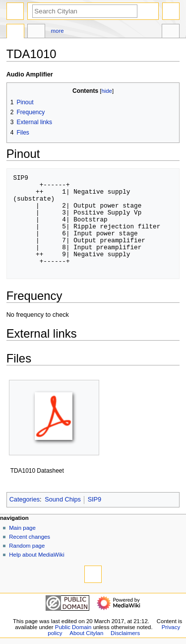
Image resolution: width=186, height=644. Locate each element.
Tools (171, 32)
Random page (27, 546)
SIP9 (95, 500)
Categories (25, 500)
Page (15, 32)
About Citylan (86, 633)
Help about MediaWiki (36, 555)
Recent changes (30, 537)
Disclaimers (125, 633)
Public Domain (73, 627)
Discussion (36, 32)
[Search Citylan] (85, 11)
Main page (22, 528)
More (58, 31)
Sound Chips (63, 500)
